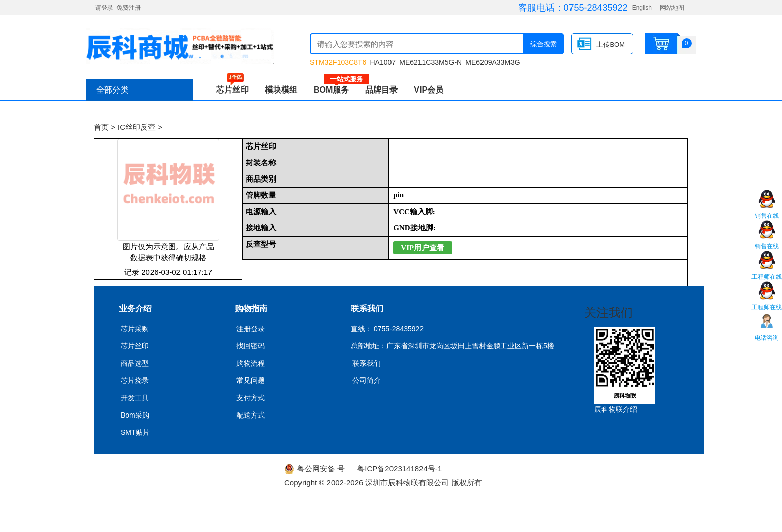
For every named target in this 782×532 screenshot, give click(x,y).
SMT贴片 (135, 432)
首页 (101, 127)
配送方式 (251, 415)
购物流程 (251, 363)
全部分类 (112, 90)
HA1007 (383, 62)
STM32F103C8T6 (338, 62)
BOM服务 (335, 90)
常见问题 (251, 380)
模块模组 (281, 90)
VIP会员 (429, 90)
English (642, 8)
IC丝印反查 (137, 127)
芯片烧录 (135, 380)
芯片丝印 (232, 90)
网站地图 (672, 8)
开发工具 (135, 398)
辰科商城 (180, 46)
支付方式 (251, 398)
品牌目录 (381, 90)
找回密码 (251, 346)
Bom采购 (135, 415)
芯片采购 (135, 329)
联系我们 (367, 363)
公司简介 (367, 380)
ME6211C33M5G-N (430, 62)
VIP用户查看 (423, 248)
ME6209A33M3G (492, 62)
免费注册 (129, 8)
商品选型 (135, 363)
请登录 (104, 8)
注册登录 (251, 329)
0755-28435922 (596, 8)
